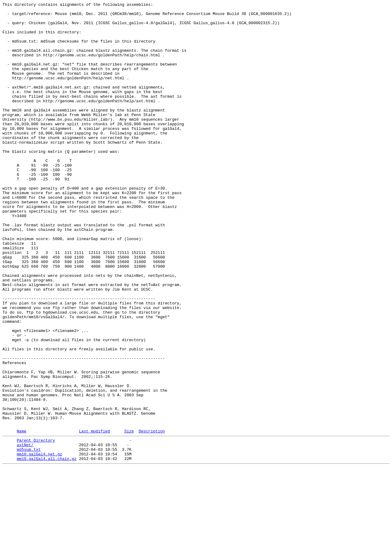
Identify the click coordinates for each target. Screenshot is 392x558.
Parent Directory (36, 526)
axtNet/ (25, 532)
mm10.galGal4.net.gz (40, 543)
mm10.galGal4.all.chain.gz (47, 549)
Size (129, 516)
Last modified (94, 516)
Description (152, 516)
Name (22, 516)
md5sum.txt (29, 537)
